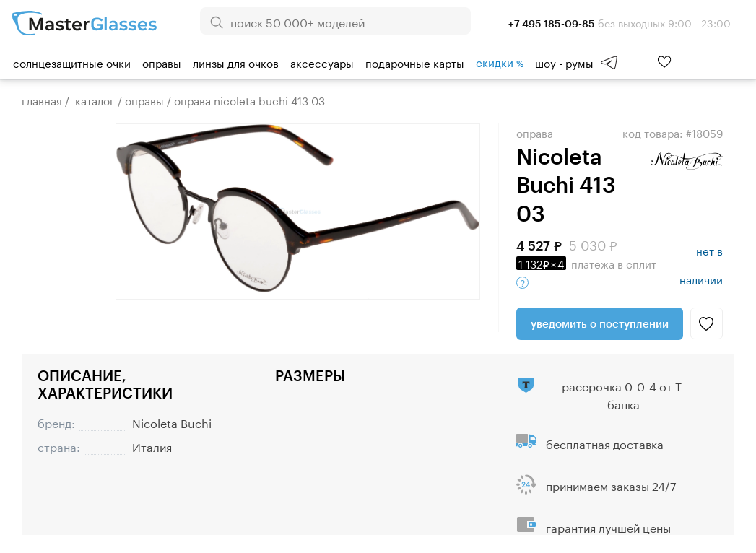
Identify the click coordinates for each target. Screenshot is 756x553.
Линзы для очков (236, 62)
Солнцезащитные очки (72, 62)
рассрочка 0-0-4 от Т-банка (624, 394)
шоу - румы (564, 62)
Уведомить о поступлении (600, 323)
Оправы (162, 62)
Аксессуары (322, 62)
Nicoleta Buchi (172, 422)
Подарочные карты (415, 62)
